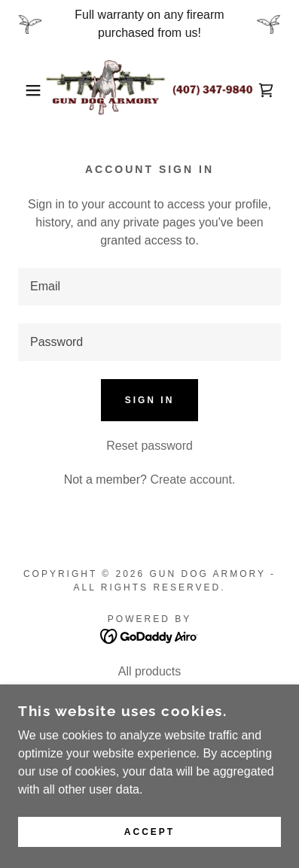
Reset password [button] (149, 446)
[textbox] (149, 287)
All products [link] (150, 671)
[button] (23, 90)
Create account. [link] (192, 480)
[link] (149, 90)
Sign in (150, 400)
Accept (149, 832)
